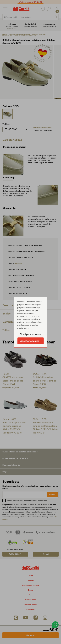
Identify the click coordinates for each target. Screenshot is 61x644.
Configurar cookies (31, 334)
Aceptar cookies (30, 341)
